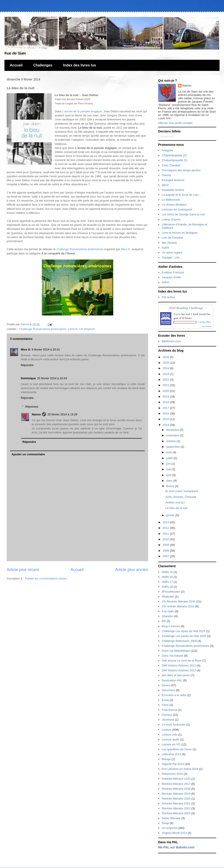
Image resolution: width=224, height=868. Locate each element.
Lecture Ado (169, 735)
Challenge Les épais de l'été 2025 (183, 631)
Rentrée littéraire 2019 (176, 794)
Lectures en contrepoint (177, 209)
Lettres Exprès (171, 220)
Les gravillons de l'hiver (177, 749)
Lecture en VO (171, 744)
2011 (166, 534)
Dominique (28, 378)
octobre (171, 441)
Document (168, 690)
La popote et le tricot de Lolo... (181, 195)
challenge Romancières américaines (80, 249)
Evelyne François (173, 272)
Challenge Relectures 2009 (179, 641)
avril (169, 475)
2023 (166, 374)
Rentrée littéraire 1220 (176, 779)
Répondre (27, 365)
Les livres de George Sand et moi (183, 214)
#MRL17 (167, 582)
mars (170, 481)
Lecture (73, 329)
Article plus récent (23, 570)
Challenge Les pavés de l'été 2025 (184, 636)
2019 (166, 397)
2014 (166, 425)
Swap (165, 823)
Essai (165, 700)
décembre (173, 430)
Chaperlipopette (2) (174, 155)
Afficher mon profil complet (175, 123)
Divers (166, 685)
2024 (166, 368)
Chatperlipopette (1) (175, 160)
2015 (166, 419)
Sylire (165, 248)
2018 (166, 402)
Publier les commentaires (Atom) (46, 578)
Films (165, 705)
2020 (166, 391)
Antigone (167, 150)
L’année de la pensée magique (82, 111)
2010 (166, 539)
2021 (166, 385)
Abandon (167, 616)
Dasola (166, 175)
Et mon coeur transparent (182, 491)
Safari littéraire (171, 818)
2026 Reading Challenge (186, 308)
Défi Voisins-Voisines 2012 (179, 670)
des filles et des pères (176, 675)
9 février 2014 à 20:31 (46, 349)
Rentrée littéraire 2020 (176, 799)
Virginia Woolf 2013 (174, 833)
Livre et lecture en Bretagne (180, 233)
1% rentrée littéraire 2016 (178, 606)
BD (164, 621)
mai (169, 469)
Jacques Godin (171, 277)
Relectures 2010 (172, 774)
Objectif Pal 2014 (173, 764)
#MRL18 (167, 587)
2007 (166, 556)
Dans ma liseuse (172, 656)
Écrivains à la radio (174, 695)
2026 (166, 357)
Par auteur (169, 297)
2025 (166, 363)
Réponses (32, 407)
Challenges (43, 65)
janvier (171, 515)
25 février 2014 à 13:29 (62, 414)
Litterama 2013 (171, 754)
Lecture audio (171, 739)
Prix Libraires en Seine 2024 (180, 769)
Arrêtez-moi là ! (175, 502)
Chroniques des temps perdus (181, 170)
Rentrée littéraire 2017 (176, 784)
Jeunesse (168, 720)
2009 (166, 545)
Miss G (126, 249)
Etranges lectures (173, 180)
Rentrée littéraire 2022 (176, 808)
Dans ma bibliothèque (176, 651)
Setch (165, 282)
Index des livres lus (80, 65)
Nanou (36, 414)
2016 (166, 413)
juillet (170, 458)
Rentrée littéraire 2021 (176, 803)
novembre (173, 435)
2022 (166, 380)
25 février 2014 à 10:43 (52, 378)
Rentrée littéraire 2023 (176, 813)
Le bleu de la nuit (176, 508)
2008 (166, 551)
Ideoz (165, 185)
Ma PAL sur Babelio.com (176, 847)
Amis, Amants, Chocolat (181, 497)
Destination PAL (172, 680)
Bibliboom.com (171, 341)
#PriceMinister (171, 592)
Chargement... (167, 136)
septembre (173, 447)
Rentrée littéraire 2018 (176, 789)
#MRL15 (167, 572)
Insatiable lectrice (173, 190)
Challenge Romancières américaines (43, 329)
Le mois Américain (174, 725)
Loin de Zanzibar (173, 238)
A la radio (168, 611)
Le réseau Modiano (174, 205)
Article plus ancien (132, 570)
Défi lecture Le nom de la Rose (182, 661)
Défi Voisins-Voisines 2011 (179, 665)
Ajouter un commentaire (28, 454)
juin (169, 464)
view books (206, 326)
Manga (166, 759)
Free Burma (169, 710)
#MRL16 (167, 577)
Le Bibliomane (171, 200)
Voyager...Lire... (172, 257)
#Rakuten (168, 597)
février (171, 486)
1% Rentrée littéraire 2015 (179, 601)
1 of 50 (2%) (204, 322)
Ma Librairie (169, 243)
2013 (166, 522)
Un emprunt (87, 329)
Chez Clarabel (171, 165)
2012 (166, 528)
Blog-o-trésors (171, 626)
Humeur (167, 715)
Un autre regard (172, 253)
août (169, 452)
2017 (166, 408)
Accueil (16, 65)
